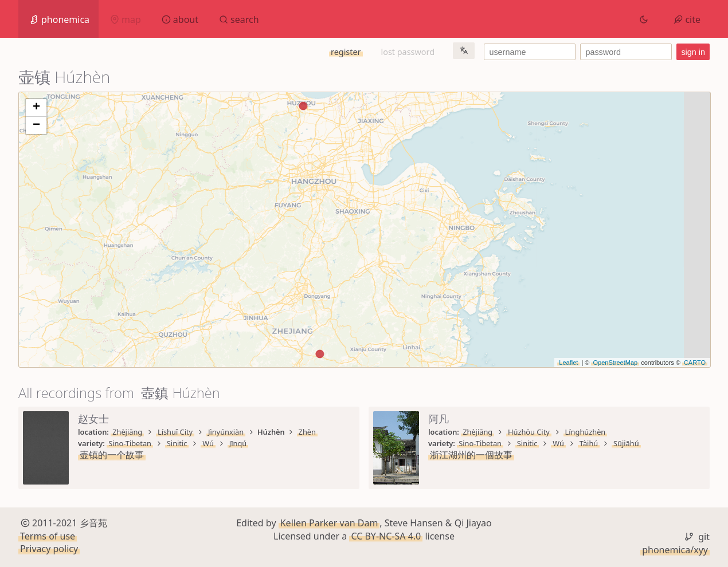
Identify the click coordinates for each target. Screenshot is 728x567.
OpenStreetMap (615, 363)
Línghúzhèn (586, 432)
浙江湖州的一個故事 (471, 455)
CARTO (695, 363)
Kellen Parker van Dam (329, 523)
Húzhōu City (529, 432)
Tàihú (589, 443)
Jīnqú (238, 443)
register (346, 52)
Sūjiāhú (626, 443)
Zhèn (307, 432)
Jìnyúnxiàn (226, 432)
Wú (208, 443)
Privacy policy (49, 549)
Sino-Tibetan (130, 443)
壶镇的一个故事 (112, 455)
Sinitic (177, 443)
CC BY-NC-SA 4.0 (386, 536)
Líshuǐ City (175, 432)
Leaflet (568, 363)
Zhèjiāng (127, 432)
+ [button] (36, 108)
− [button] (36, 125)
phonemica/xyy (675, 550)
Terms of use (48, 536)
